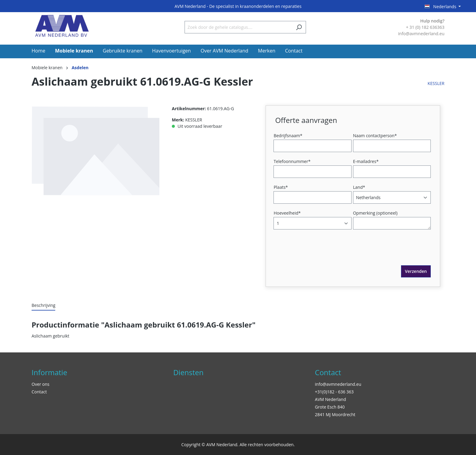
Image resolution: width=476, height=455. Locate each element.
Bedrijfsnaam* (288, 136)
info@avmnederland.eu (338, 384)
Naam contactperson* (375, 136)
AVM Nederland (330, 399)
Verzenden (416, 271)
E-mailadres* (366, 161)
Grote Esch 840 (330, 407)
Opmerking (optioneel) (375, 213)
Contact (39, 392)
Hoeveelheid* (287, 213)
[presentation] (321, 253)
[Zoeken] (299, 27)
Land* (359, 187)
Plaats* (281, 187)
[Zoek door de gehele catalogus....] (238, 27)
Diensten (189, 372)
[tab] (43, 306)
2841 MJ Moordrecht (335, 414)
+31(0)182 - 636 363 (334, 392)
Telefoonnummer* (292, 161)
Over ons (41, 384)
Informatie (49, 372)
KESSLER (436, 83)
